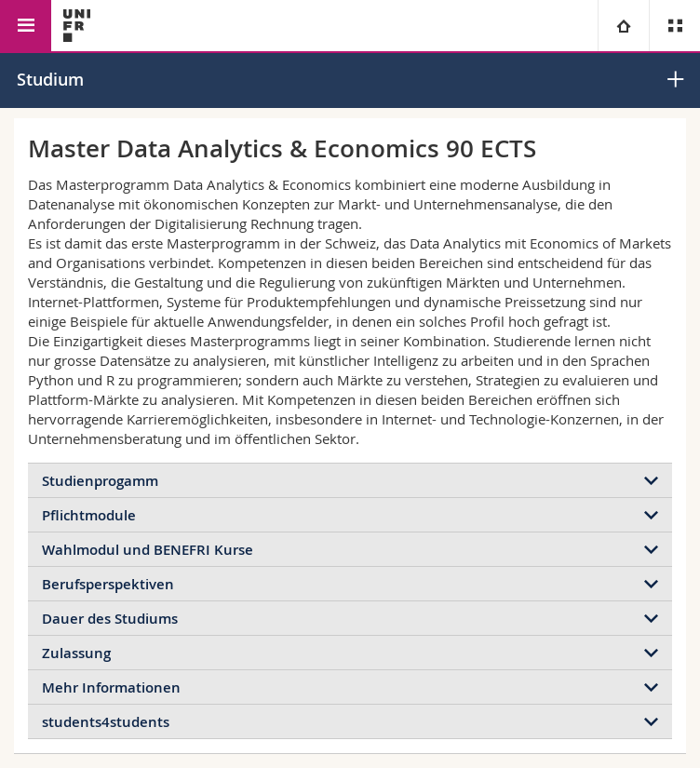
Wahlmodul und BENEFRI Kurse (148, 550)
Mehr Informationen (111, 687)
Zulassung (76, 653)
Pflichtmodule (89, 515)
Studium (50, 79)
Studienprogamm (100, 481)
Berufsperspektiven (108, 584)
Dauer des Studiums (110, 619)
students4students (106, 722)
